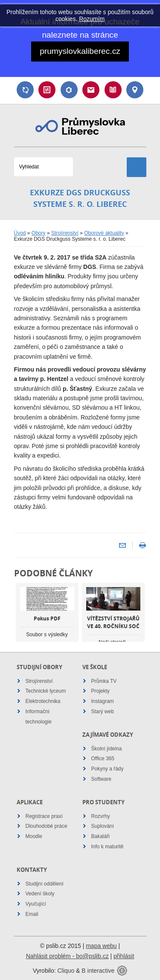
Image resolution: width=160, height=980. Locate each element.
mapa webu (101, 946)
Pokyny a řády (108, 769)
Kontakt (135, 90)
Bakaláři (69, 90)
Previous (23, 620)
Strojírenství (65, 233)
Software (101, 779)
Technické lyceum (46, 691)
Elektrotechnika (43, 701)
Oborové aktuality (104, 233)
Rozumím (92, 19)
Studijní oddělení (45, 884)
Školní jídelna (107, 749)
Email (91, 90)
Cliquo (66, 971)
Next (138, 620)
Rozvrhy (101, 816)
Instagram (103, 701)
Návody (113, 90)
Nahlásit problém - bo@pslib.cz (67, 956)
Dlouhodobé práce (47, 826)
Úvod (20, 233)
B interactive (98, 971)
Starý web (103, 711)
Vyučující (36, 904)
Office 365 (103, 759)
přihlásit (124, 956)
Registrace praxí (44, 816)
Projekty (100, 691)
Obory (39, 233)
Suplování (25, 90)
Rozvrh (47, 90)
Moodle (34, 836)
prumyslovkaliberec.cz (80, 51)
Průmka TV (104, 681)
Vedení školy (40, 894)
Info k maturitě (108, 847)
